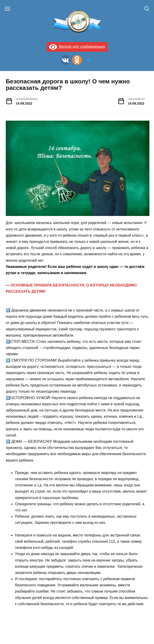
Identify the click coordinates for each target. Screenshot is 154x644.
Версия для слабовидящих (77, 47)
